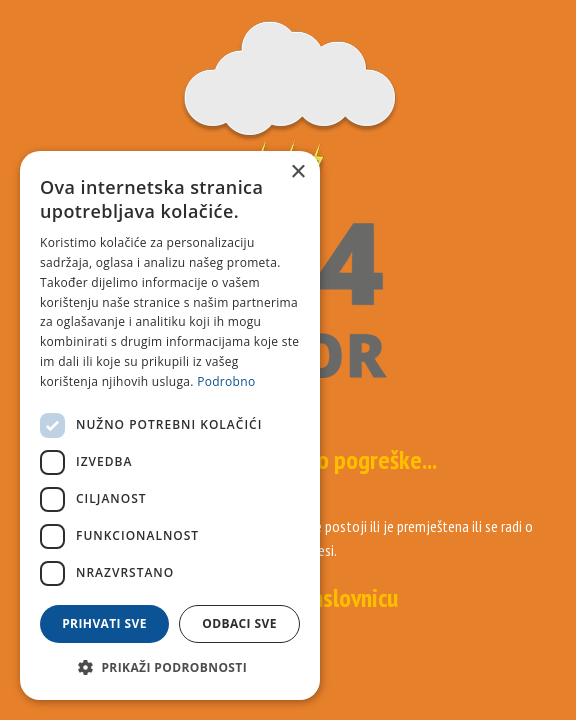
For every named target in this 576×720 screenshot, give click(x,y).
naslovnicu (349, 597)
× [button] (297, 172)
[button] (170, 668)
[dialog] (170, 425)
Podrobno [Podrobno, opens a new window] (226, 381)
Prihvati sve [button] (104, 623)
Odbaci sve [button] (239, 623)
